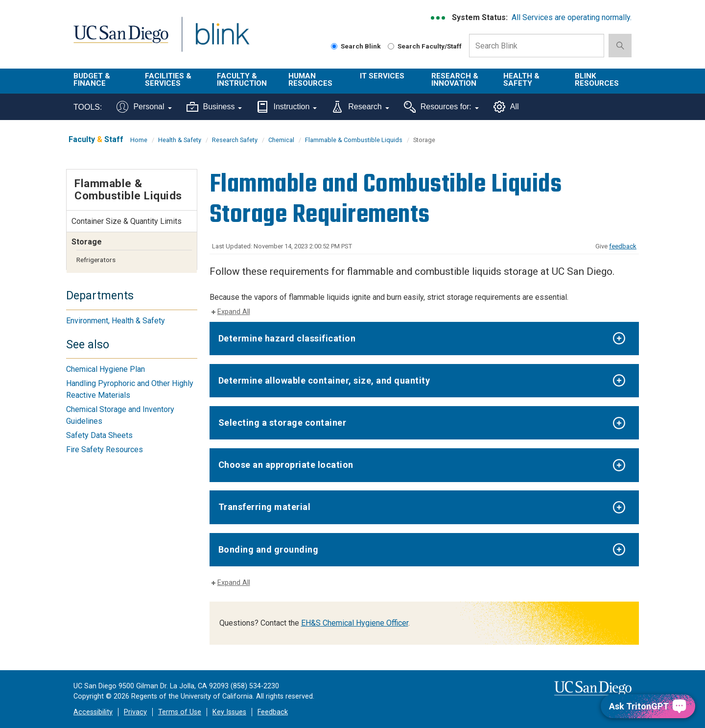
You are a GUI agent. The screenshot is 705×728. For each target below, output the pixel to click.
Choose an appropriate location (286, 465)
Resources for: (441, 107)
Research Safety (235, 140)
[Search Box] (537, 46)
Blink (222, 40)
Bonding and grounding (269, 549)
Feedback (273, 712)
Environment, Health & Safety (116, 321)
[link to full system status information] (438, 18)
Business (214, 107)
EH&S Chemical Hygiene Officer (355, 623)
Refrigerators (96, 260)
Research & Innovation (455, 80)
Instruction (287, 107)
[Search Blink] (334, 46)
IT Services (382, 76)
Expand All (234, 312)
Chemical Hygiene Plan (106, 369)
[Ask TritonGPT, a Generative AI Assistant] (648, 706)
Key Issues (229, 712)
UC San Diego (121, 40)
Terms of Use (180, 712)
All (506, 107)
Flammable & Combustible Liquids (354, 140)
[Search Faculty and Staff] (391, 46)
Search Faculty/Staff (425, 46)
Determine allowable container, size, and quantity (324, 380)
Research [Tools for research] (360, 107)
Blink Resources (597, 80)
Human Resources (310, 80)
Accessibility (93, 712)
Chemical (281, 140)
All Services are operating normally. (572, 17)
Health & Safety (521, 80)
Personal (144, 107)
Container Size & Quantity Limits (127, 221)
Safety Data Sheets (99, 435)
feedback (623, 246)
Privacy (135, 712)
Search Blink (356, 46)
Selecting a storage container (282, 423)
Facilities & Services (168, 80)
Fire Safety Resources (105, 449)
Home (139, 140)
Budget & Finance (92, 80)
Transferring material (265, 507)
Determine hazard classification (287, 338)
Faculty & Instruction (242, 80)
